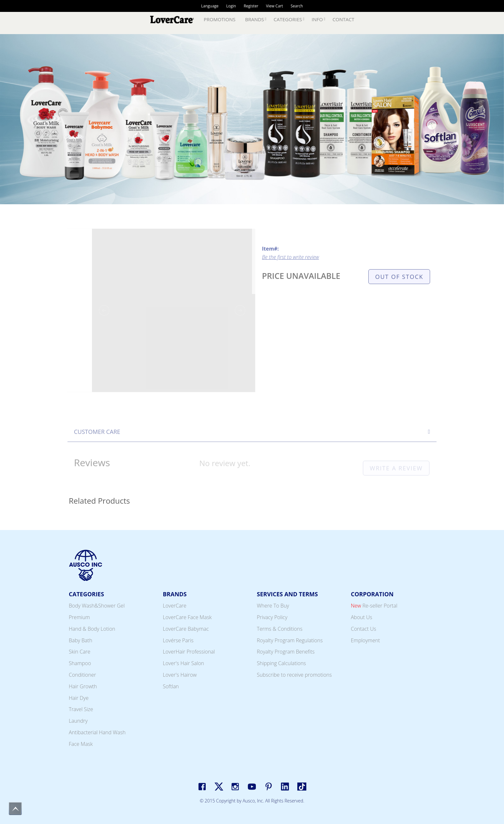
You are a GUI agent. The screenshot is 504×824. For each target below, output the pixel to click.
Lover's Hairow (180, 675)
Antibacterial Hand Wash (97, 732)
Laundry (78, 721)
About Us (362, 617)
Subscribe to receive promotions (294, 675)
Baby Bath (81, 640)
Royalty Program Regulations (290, 640)
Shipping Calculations (281, 663)
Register (251, 6)
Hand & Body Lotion (92, 629)
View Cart (275, 6)
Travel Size (81, 709)
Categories (288, 19)
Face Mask (81, 744)
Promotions (220, 19)
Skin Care (80, 652)
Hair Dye (79, 698)
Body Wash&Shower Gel (97, 606)
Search (297, 6)
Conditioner (82, 675)
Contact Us (364, 629)
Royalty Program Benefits (286, 652)
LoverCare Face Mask (187, 617)
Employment (366, 640)
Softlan (171, 686)
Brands (255, 19)
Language (210, 6)
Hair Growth (83, 686)
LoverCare (175, 606)
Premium (79, 617)
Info (317, 19)
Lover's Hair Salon (184, 663)
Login (231, 6)
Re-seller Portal (374, 606)
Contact (343, 19)
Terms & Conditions (280, 629)
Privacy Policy (272, 617)
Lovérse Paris (178, 640)
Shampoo (80, 663)
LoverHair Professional (189, 652)
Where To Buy (273, 606)
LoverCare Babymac (186, 629)
